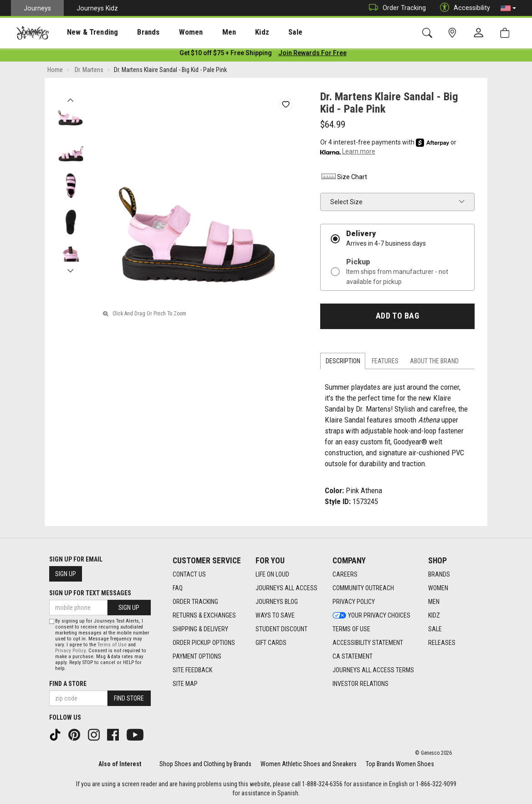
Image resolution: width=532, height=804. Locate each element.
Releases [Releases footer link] (442, 643)
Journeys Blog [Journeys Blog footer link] (277, 602)
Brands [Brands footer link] (439, 574)
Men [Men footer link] (434, 602)
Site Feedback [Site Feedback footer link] (192, 670)
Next (70, 270)
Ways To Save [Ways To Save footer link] (275, 615)
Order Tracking (395, 8)
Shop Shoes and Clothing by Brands (205, 764)
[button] (508, 8)
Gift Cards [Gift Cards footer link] (271, 643)
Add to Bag (397, 318)
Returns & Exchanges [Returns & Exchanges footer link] (204, 615)
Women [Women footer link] (438, 588)
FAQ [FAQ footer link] (178, 588)
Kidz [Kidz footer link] (434, 615)
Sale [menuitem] (263, 32)
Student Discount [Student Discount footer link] (281, 629)
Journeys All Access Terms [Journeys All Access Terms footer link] (373, 670)
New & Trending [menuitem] (84, 32)
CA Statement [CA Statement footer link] (353, 656)
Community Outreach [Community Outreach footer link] (363, 588)
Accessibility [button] (463, 8)
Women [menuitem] (172, 32)
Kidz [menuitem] (234, 32)
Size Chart (344, 179)
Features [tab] (385, 363)
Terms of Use (112, 645)
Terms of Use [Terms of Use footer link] (351, 629)
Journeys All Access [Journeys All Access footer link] (286, 588)
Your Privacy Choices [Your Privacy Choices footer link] (371, 615)
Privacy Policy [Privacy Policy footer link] (354, 602)
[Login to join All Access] (226, 55)
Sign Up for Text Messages (90, 593)
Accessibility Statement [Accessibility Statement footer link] (368, 643)
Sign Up (66, 574)
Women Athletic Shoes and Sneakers (309, 764)
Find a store (68, 684)
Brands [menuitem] (134, 32)
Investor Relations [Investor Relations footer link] (361, 684)
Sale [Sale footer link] (435, 629)
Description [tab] (343, 363)
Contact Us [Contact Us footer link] (189, 574)
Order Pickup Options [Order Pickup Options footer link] (204, 643)
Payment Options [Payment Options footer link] (197, 656)
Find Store (129, 698)
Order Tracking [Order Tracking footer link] (195, 602)
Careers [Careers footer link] (345, 574)
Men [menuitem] (205, 32)
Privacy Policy (70, 651)
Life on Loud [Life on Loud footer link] (272, 574)
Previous (70, 99)
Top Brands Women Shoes (400, 764)
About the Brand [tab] (434, 363)
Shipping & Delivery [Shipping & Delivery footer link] (200, 629)
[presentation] (84, 32)
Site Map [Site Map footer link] (185, 684)
